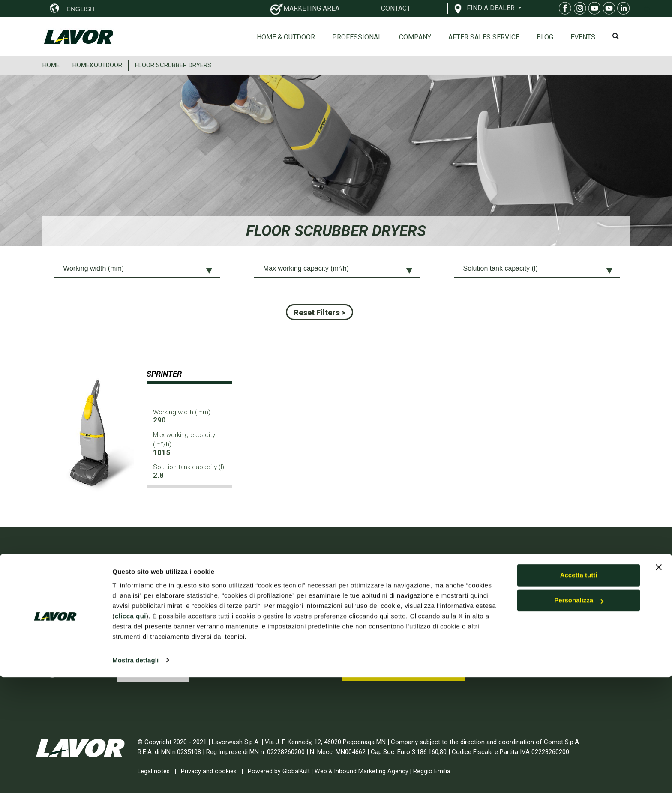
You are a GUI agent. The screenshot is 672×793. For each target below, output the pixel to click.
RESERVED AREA (532, 663)
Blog (545, 37)
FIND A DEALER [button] (492, 8)
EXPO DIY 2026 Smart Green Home (251, 661)
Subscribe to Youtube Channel (399, 669)
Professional (357, 37)
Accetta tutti (579, 691)
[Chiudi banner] (659, 683)
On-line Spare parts (523, 615)
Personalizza (579, 717)
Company (415, 37)
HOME (51, 65)
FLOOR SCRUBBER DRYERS (173, 65)
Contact (505, 631)
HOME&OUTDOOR (97, 65)
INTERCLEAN (214, 598)
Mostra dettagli (135, 776)
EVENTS (583, 37)
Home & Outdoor (286, 37)
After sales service (484, 37)
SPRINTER (164, 374)
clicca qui (130, 732)
